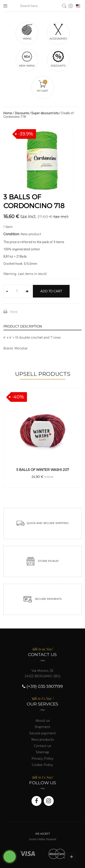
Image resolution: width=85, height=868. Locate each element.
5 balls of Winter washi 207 (43, 470)
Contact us (42, 746)
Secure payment (42, 733)
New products (42, 740)
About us (42, 721)
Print (14, 312)
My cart (43, 86)
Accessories (58, 32)
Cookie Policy (42, 765)
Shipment (42, 727)
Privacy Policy (42, 759)
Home (8, 113)
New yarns (27, 59)
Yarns (27, 32)
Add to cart (51, 291)
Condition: (12, 234)
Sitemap (42, 752)
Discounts (58, 59)
